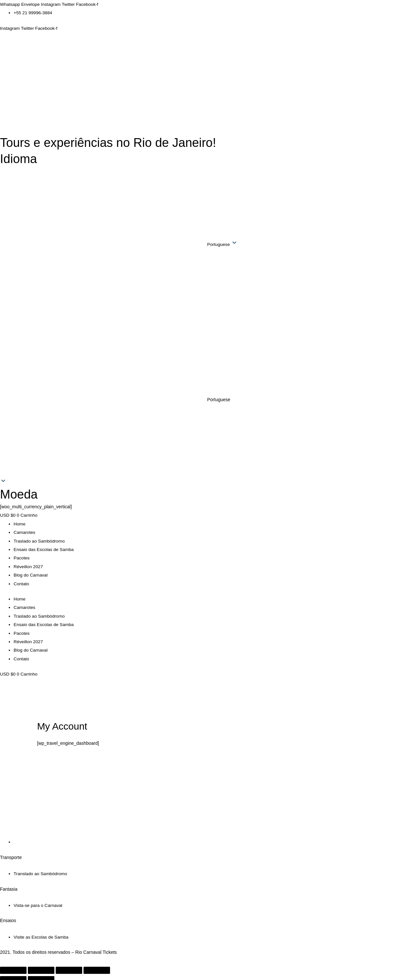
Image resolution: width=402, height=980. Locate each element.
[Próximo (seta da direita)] (41, 976)
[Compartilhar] (69, 967)
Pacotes (22, 557)
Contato (22, 582)
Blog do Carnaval (31, 574)
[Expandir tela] (41, 967)
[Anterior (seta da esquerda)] (13, 976)
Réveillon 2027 (29, 565)
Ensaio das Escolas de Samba (44, 548)
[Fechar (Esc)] (97, 967)
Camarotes (25, 532)
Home (20, 523)
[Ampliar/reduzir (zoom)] (13, 967)
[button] (201, 400)
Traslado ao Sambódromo (40, 540)
